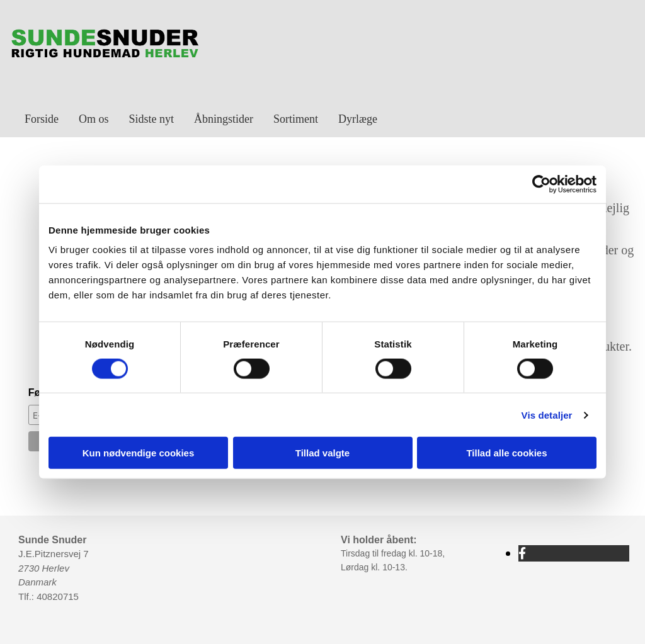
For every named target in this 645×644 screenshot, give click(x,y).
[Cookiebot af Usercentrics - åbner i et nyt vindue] (541, 184)
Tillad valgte (322, 453)
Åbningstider (224, 119)
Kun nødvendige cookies (139, 453)
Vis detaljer (547, 415)
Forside (42, 119)
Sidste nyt (152, 119)
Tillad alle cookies (506, 453)
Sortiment (296, 119)
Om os (94, 119)
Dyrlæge (358, 119)
